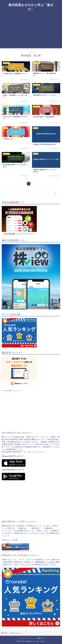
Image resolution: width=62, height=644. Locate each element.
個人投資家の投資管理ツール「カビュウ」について (23, 452)
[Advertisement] (31, 31)
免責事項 (39, 638)
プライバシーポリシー (26, 638)
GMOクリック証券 (10, 540)
